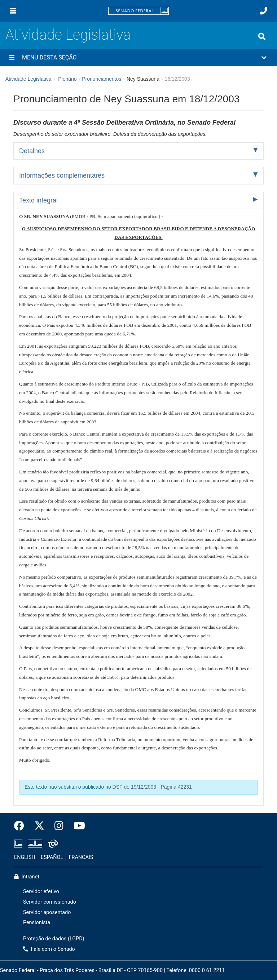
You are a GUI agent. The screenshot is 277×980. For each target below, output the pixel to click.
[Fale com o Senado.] (264, 11)
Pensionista (37, 923)
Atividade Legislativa (68, 35)
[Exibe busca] (262, 36)
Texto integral (38, 200)
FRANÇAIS (81, 857)
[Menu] (13, 11)
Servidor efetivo (41, 892)
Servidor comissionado (50, 902)
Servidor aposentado (47, 912)
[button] (138, 58)
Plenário (67, 79)
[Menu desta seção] (12, 58)
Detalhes (32, 151)
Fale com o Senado (49, 949)
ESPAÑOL (52, 857)
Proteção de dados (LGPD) (54, 939)
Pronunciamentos (102, 79)
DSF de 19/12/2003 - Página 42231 (152, 787)
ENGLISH (25, 857)
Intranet (27, 877)
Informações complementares (62, 175)
